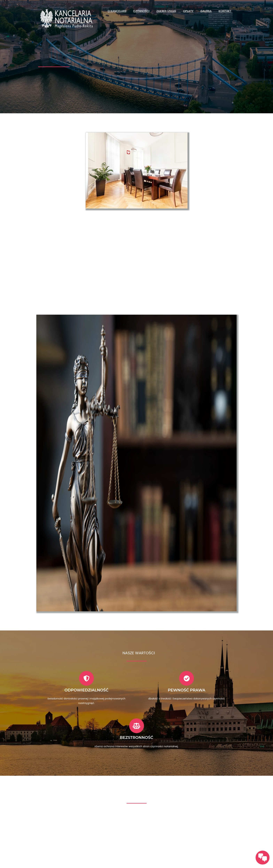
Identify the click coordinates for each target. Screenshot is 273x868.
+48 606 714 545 (185, 852)
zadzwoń (59, 843)
